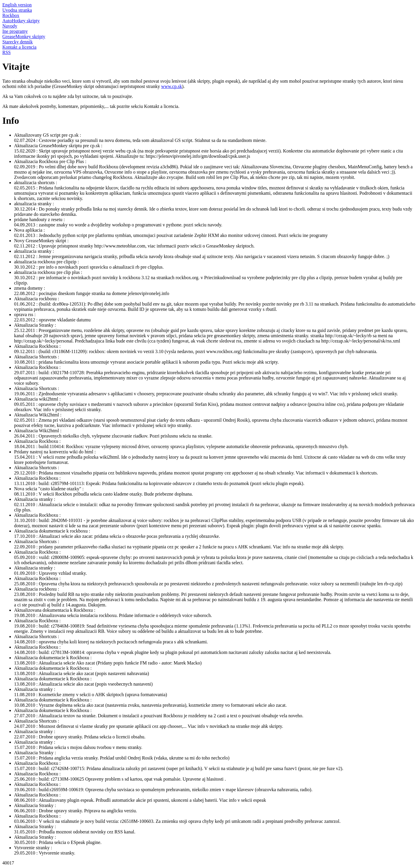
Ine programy (15, 31)
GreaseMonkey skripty (24, 37)
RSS (6, 52)
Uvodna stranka (17, 10)
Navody (10, 26)
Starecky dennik (18, 42)
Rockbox (11, 15)
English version (17, 5)
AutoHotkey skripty (21, 21)
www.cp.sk (172, 86)
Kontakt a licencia (19, 47)
